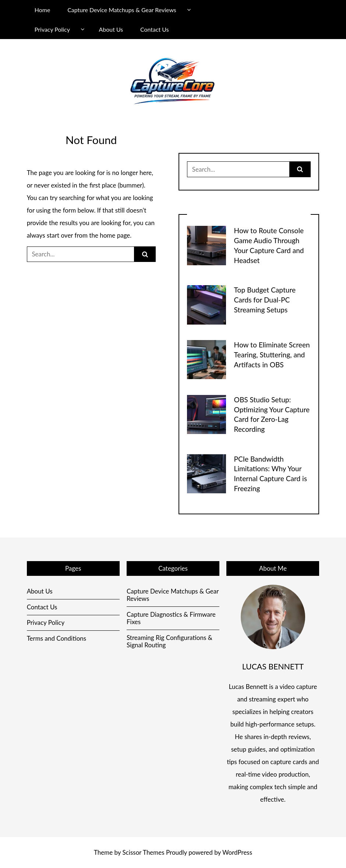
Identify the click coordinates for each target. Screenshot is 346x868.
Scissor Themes (144, 852)
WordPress (237, 852)
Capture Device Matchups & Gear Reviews (122, 10)
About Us (111, 29)
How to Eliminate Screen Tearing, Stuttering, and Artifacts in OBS (272, 355)
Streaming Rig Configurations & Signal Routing (170, 641)
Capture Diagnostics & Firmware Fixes (171, 618)
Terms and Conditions (57, 638)
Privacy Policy (52, 29)
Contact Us (155, 29)
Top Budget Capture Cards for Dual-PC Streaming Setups (265, 300)
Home (42, 10)
